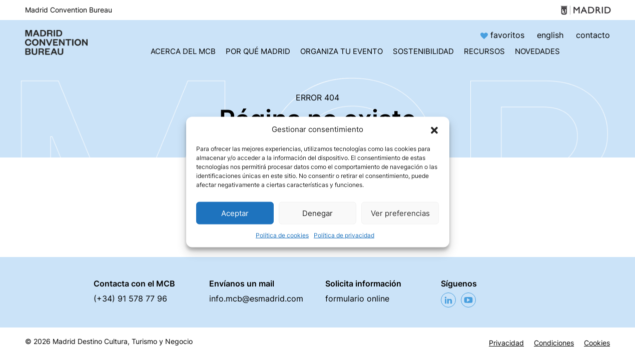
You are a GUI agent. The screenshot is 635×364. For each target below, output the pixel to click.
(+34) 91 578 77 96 (130, 298)
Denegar (317, 213)
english (550, 35)
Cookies (597, 343)
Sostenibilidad (423, 51)
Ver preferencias (400, 213)
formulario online (357, 298)
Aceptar (235, 213)
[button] (434, 129)
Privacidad (506, 343)
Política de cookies (282, 235)
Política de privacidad (344, 235)
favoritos (504, 35)
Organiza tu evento (342, 51)
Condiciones (554, 343)
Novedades (537, 51)
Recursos (484, 51)
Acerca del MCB (183, 51)
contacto (593, 35)
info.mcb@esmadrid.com (256, 298)
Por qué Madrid (258, 51)
